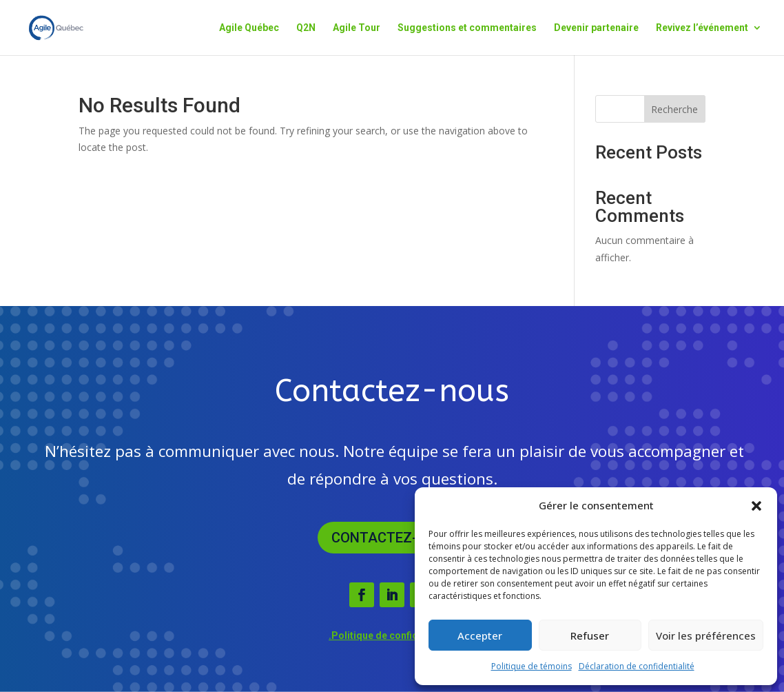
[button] (756, 506)
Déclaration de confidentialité (637, 666)
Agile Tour (357, 28)
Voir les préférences (706, 635)
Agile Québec (249, 28)
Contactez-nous (392, 538)
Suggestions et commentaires (467, 28)
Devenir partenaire (596, 28)
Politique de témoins (532, 666)
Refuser (590, 635)
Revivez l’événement (702, 28)
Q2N (306, 28)
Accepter (480, 635)
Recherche (674, 109)
